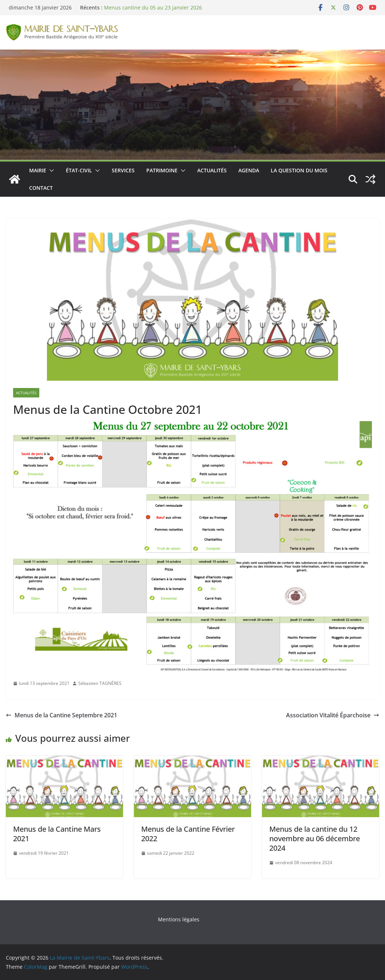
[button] (50, 170)
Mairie (38, 170)
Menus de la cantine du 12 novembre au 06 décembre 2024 (315, 838)
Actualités (212, 170)
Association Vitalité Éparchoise (333, 715)
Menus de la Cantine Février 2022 (188, 834)
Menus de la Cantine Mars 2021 (57, 834)
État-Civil (79, 170)
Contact (41, 188)
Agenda (249, 170)
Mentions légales (179, 919)
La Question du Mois (299, 170)
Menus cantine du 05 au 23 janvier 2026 (153, 7)
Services (123, 170)
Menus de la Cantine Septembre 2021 (61, 715)
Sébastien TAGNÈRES (100, 683)
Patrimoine (162, 170)
